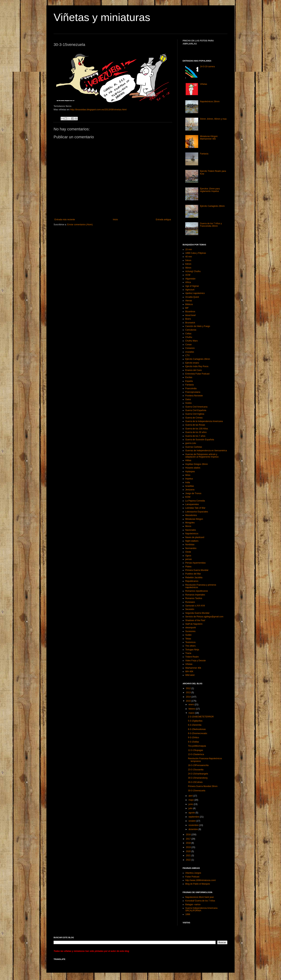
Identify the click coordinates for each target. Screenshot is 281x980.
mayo (191, 800)
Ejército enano (192, 363)
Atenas (189, 301)
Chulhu (189, 337)
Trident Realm (192, 657)
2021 (189, 856)
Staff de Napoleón (194, 624)
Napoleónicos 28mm (210, 102)
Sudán (188, 635)
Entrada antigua (163, 220)
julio (191, 808)
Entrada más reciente (65, 220)
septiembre (194, 817)
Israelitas (190, 486)
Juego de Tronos (193, 493)
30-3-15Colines (195, 782)
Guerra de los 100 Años (197, 429)
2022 (189, 860)
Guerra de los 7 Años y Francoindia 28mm (211, 225)
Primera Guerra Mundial (197, 570)
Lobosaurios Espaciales (197, 512)
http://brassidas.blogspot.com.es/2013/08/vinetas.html (98, 109)
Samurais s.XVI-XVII (195, 606)
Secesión (190, 609)
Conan (188, 345)
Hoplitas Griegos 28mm (197, 464)
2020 (189, 851)
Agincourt (190, 290)
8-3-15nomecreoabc (198, 733)
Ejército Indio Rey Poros (197, 366)
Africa (188, 282)
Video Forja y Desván (196, 661)
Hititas (188, 460)
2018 (189, 843)
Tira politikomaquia (197, 746)
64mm (188, 264)
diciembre (193, 829)
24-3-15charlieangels (198, 774)
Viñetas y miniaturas (102, 17)
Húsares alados (193, 468)
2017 (189, 839)
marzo (192, 713)
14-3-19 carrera (207, 67)
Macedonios (191, 515)
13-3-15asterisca (196, 754)
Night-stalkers (192, 541)
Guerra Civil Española (196, 410)
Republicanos (192, 581)
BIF (187, 308)
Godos (188, 403)
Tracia (188, 653)
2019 (189, 847)
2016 (189, 835)
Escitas (189, 377)
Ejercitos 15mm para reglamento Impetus (210, 190)
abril (191, 796)
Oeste (188, 552)
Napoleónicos (192, 534)
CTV (187, 355)
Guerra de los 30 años (196, 432)
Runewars (190, 602)
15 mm (189, 249)
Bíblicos (189, 304)
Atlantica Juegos (193, 873)
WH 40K (189, 672)
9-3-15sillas (193, 742)
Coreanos (190, 348)
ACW (188, 275)
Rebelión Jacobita (194, 578)
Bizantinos (190, 312)
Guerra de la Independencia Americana (204, 421)
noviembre (194, 825)
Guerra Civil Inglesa (195, 414)
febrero (192, 709)
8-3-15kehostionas (197, 729)
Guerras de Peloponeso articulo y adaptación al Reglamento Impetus (202, 456)
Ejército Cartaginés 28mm (212, 206)
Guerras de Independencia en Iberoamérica (206, 451)
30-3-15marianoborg (198, 778)
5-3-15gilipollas (195, 721)
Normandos (191, 548)
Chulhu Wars (191, 341)
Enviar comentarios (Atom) (80, 225)
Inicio (115, 220)
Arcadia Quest (192, 297)
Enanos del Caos (193, 370)
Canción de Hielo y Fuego (198, 326)
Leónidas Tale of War (195, 508)
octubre (192, 821)
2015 (189, 701)
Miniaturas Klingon (194, 519)
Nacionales (191, 530)
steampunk (191, 628)
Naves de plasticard (195, 537)
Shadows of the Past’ (195, 620)
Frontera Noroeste (194, 396)
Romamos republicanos (197, 591)
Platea (188, 567)
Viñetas (204, 84)
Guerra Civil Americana (196, 407)
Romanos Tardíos (194, 598)
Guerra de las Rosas (195, 425)
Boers (188, 319)
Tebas (188, 639)
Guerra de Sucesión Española (200, 440)
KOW (188, 497)
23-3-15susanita (196, 770)
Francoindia (191, 388)
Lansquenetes (192, 504)
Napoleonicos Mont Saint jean (200, 897)
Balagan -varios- (193, 904)
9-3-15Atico (193, 738)
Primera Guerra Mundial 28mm (203, 786)
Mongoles (190, 523)
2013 (189, 692)
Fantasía (204, 154)
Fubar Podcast (192, 877)
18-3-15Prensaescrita (198, 765)
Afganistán (190, 279)
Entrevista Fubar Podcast (197, 374)
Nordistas (190, 545)
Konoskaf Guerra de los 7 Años (200, 901)
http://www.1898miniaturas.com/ (201, 880)
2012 (189, 688)
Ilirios (188, 475)
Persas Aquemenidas (195, 563)
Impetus (189, 479)
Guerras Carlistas (194, 447)
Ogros (188, 556)
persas (189, 559)
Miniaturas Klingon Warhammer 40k (209, 138)
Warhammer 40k (193, 668)
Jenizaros (190, 490)
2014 (189, 697)
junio (191, 804)
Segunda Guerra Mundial (197, 613)
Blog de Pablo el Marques (198, 884)
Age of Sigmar (192, 286)
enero (192, 705)
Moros (188, 526)
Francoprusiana (193, 392)
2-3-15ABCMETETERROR (201, 717)
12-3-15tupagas (196, 750)
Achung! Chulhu (193, 271)
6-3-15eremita (195, 725)
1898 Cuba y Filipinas (196, 253)
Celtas (188, 334)
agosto (192, 813)
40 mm (189, 257)
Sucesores (190, 631)
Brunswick (190, 323)
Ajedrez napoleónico (195, 293)
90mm (188, 268)
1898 (188, 914)
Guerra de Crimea (194, 418)
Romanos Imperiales (195, 595)
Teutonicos (190, 642)
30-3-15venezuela (197, 791)
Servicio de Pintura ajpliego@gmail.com (204, 617)
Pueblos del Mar (193, 574)
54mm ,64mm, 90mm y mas (213, 119)
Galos (188, 399)
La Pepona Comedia (195, 501)
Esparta (189, 381)
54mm (188, 260)
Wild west (190, 675)
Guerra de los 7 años (195, 436)
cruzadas (190, 352)
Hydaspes (190, 472)
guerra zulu (191, 443)
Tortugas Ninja (192, 650)
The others (190, 646)
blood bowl (190, 315)
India (188, 482)
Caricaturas (191, 330)
